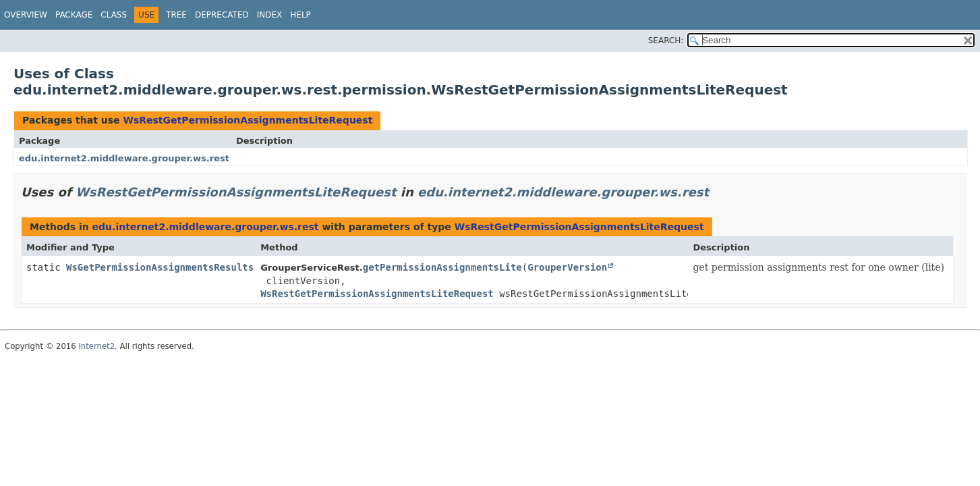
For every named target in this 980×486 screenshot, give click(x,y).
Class (114, 15)
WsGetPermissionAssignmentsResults (160, 267)
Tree (176, 15)
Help (300, 15)
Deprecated (222, 15)
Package (74, 15)
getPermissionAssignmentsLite (442, 267)
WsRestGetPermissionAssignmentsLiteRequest (248, 120)
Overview (26, 15)
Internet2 (96, 346)
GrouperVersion (567, 267)
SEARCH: (666, 40)
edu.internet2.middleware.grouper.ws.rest (124, 158)
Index (270, 15)
